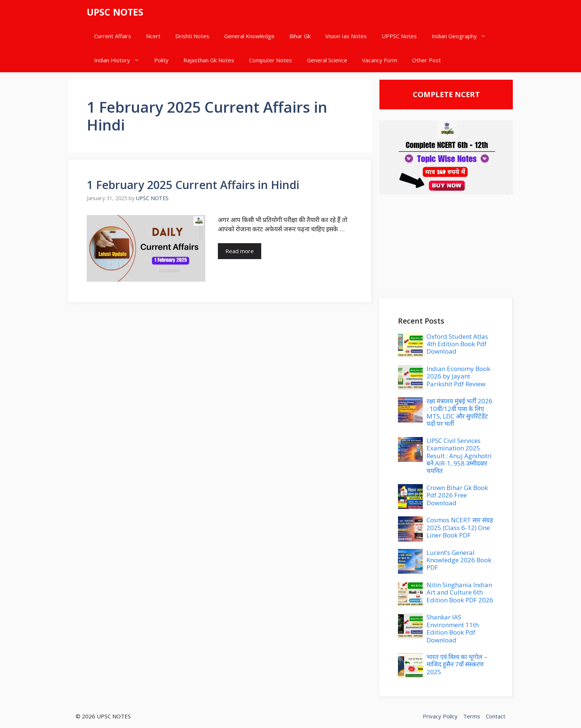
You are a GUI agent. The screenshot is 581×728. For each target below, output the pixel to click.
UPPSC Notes (399, 36)
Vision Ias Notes (346, 36)
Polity (161, 60)
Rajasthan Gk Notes (209, 60)
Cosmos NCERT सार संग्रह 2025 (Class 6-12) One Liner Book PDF (460, 527)
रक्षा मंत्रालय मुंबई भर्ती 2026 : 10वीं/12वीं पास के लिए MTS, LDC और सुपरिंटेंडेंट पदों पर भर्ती (459, 412)
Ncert (153, 36)
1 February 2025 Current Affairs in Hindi (193, 185)
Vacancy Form (380, 60)
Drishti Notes (192, 36)
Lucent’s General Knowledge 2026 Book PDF (459, 560)
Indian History (120, 60)
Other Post (426, 60)
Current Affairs (113, 36)
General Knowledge (249, 36)
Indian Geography (463, 36)
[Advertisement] (446, 246)
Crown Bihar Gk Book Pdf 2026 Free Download (457, 495)
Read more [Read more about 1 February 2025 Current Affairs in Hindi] (240, 251)
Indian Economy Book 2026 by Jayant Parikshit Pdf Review (458, 376)
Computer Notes (270, 60)
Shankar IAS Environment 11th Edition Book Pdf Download (453, 628)
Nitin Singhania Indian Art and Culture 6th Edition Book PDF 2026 (460, 592)
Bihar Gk (300, 36)
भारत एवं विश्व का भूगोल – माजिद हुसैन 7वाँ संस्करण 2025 (457, 664)
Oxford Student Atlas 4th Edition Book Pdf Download (457, 344)
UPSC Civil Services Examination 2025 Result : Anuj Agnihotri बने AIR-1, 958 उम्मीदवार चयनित (459, 456)
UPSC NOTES (115, 12)
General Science (327, 60)
